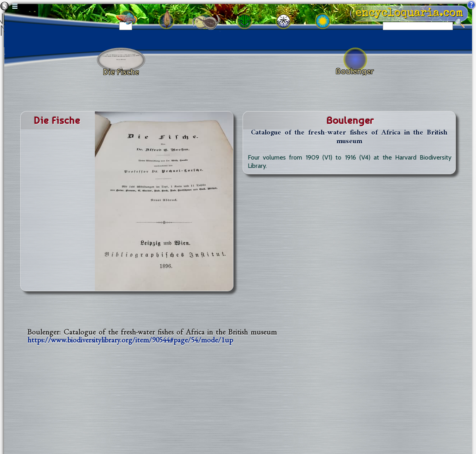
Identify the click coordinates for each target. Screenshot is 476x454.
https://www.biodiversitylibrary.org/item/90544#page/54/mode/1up (130, 340)
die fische (57, 120)
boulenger (350, 120)
